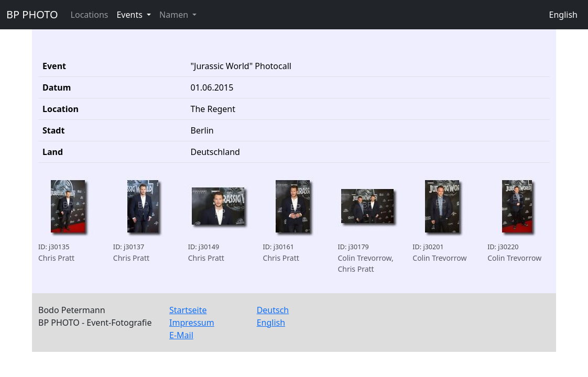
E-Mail (181, 335)
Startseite (188, 310)
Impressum (192, 323)
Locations (90, 15)
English (563, 15)
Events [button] (130, 15)
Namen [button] (175, 15)
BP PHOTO (32, 14)
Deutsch (273, 310)
